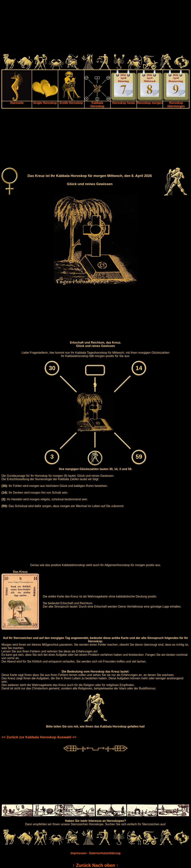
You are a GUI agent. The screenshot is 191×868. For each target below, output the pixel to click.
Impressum (78, 853)
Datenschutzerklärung (105, 853)
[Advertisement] (95, 28)
